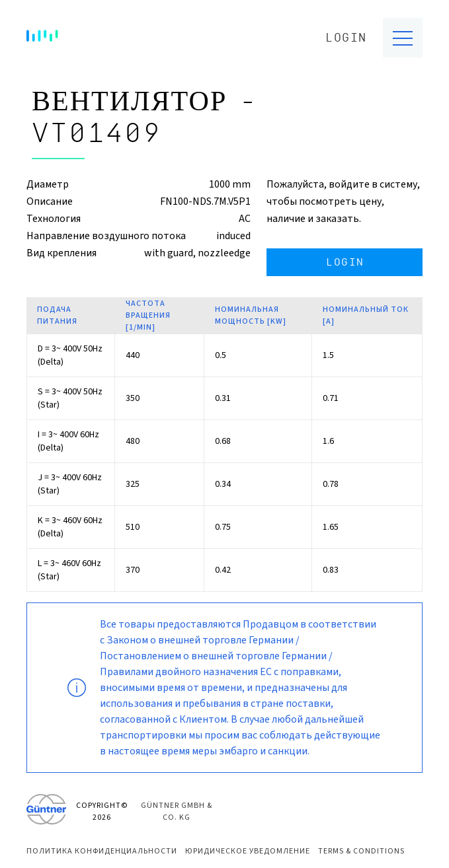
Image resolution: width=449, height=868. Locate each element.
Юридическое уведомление (248, 851)
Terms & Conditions (361, 851)
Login (346, 38)
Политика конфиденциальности (102, 851)
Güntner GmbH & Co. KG (177, 812)
